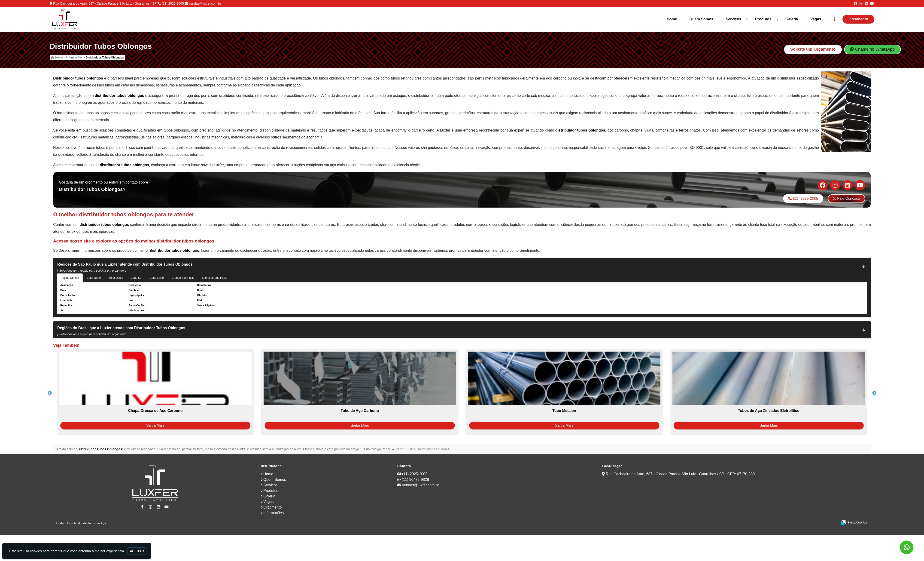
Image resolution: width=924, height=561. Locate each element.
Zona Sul (137, 278)
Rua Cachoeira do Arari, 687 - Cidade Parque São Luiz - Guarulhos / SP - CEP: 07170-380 (680, 474)
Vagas (816, 19)
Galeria (792, 19)
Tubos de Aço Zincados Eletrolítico (769, 411)
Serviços (734, 19)
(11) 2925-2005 (173, 3)
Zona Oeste (116, 278)
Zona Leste (157, 278)
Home (672, 19)
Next (874, 393)
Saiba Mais (155, 425)
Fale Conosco (846, 198)
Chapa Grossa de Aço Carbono (155, 411)
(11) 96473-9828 (415, 480)
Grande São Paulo (183, 278)
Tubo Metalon (564, 411)
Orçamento (858, 19)
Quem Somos (701, 19)
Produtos (763, 19)
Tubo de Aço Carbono (360, 411)
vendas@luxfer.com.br (205, 3)
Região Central (70, 278)
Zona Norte (94, 278)
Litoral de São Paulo (215, 278)
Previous (50, 393)
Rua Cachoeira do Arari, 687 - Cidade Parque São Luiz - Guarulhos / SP (105, 3)
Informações (274, 513)
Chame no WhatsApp (872, 49)
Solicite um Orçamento (813, 49)
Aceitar (137, 551)
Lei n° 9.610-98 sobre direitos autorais (422, 449)
